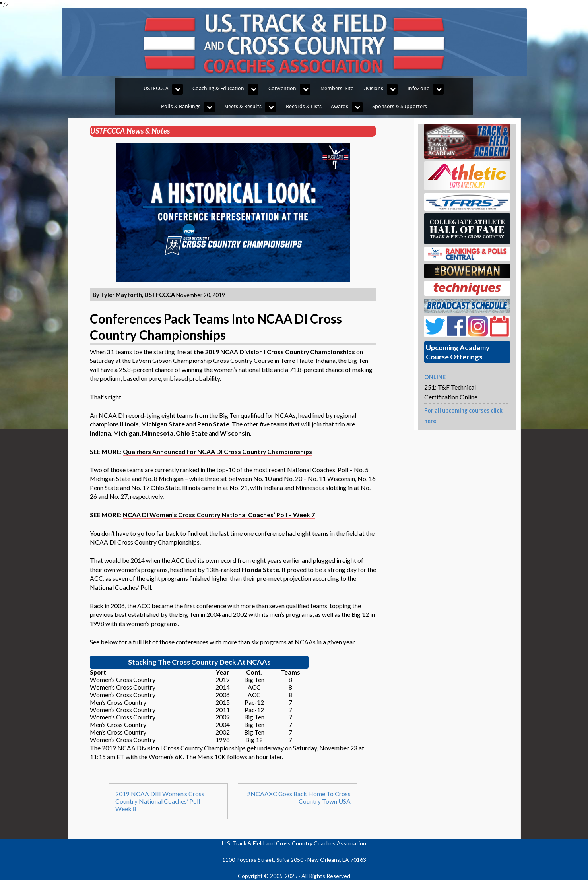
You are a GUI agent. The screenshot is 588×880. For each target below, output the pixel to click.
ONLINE (435, 377)
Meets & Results (243, 106)
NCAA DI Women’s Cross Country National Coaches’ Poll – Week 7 (219, 515)
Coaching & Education (218, 88)
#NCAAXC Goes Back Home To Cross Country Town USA (299, 797)
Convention (282, 88)
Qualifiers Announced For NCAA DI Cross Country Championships (217, 451)
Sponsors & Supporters (400, 106)
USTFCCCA (156, 88)
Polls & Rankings (181, 106)
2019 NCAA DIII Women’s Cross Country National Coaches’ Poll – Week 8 (160, 801)
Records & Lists (304, 106)
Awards (340, 106)
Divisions (373, 88)
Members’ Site (337, 88)
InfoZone (418, 88)
